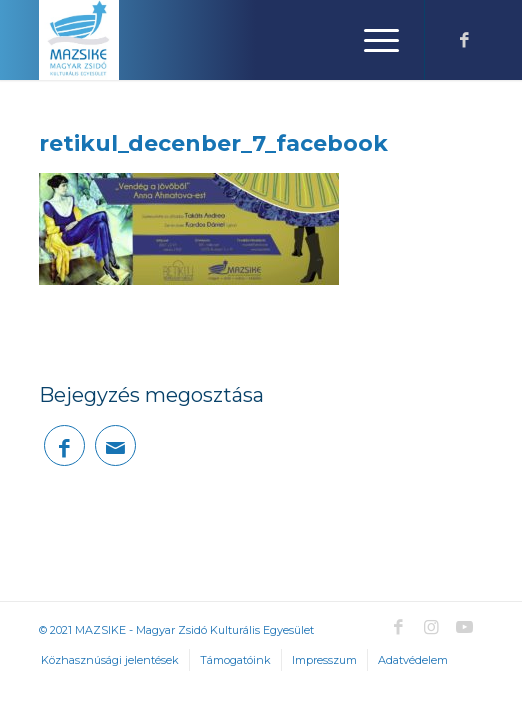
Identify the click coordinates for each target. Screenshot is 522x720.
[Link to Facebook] (465, 40)
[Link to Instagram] (432, 627)
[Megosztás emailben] (115, 445)
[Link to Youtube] (465, 627)
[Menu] (371, 40)
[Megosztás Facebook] (64, 445)
